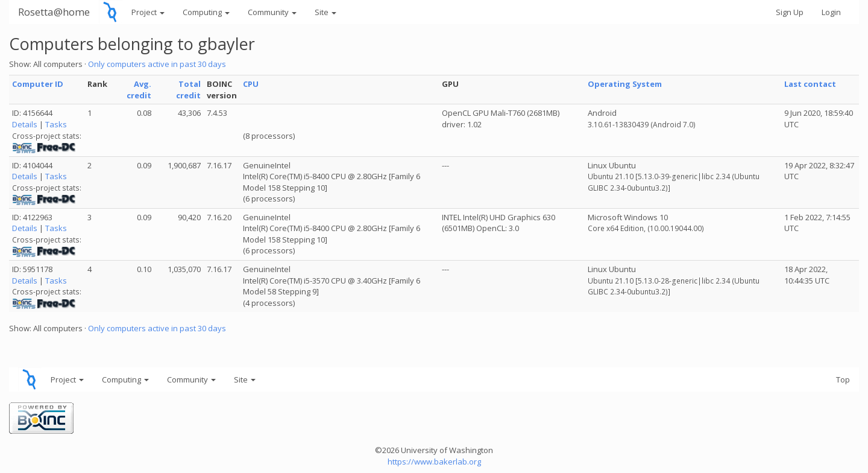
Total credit (188, 90)
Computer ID (38, 84)
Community (272, 12)
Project (148, 12)
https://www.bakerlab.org (434, 462)
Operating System (625, 84)
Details (25, 124)
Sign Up (790, 12)
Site (325, 12)
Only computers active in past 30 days (157, 64)
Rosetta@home (54, 12)
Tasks (56, 124)
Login (831, 12)
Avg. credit (139, 90)
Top (843, 379)
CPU (251, 84)
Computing (206, 12)
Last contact (810, 84)
